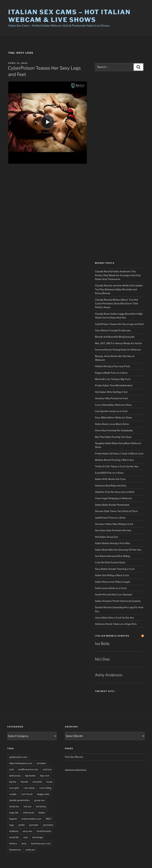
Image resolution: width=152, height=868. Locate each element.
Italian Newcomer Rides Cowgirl (112, 582)
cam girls (14, 788)
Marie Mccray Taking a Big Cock (113, 379)
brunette (37, 782)
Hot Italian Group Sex (107, 537)
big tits (13, 782)
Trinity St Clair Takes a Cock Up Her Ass (117, 466)
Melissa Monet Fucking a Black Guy (114, 460)
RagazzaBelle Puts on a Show (111, 373)
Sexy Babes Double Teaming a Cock (115, 569)
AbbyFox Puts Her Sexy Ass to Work (115, 492)
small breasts (44, 831)
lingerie (13, 819)
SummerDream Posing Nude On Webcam (118, 350)
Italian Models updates (112, 636)
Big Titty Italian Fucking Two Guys (113, 437)
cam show (29, 788)
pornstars (48, 825)
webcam (30, 850)
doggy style (43, 794)
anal (11, 769)
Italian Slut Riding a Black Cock (112, 575)
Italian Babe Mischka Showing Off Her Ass (118, 550)
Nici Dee (102, 659)
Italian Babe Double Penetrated (112, 505)
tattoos (13, 843)
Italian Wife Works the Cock (110, 479)
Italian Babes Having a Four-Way (113, 543)
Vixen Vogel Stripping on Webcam (114, 498)
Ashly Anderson (109, 675)
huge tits (14, 813)
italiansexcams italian (72, 770)
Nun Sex (83, 770)
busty (50, 782)
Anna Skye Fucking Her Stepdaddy (114, 430)
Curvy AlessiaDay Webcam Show (113, 405)
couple (13, 794)
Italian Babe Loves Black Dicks (112, 424)
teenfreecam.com (41, 843)
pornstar (34, 825)
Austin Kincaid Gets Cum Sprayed (113, 594)
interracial (29, 813)
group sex (40, 800)
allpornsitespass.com (21, 763)
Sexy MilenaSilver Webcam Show (113, 417)
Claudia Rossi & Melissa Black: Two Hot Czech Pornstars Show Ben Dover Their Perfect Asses (117, 304)
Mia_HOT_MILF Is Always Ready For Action (118, 343)
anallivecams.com (28, 769)
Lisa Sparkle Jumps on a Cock (111, 411)
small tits (14, 837)
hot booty (41, 806)
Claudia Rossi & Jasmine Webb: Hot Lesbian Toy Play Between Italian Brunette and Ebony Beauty (119, 289)
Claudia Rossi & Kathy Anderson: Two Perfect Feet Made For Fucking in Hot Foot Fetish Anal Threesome (118, 275)
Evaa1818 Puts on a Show (109, 473)
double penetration (19, 800)
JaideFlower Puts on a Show (110, 518)
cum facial (27, 794)
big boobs (30, 775)
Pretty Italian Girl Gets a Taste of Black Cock (119, 453)
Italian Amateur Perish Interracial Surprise (118, 601)
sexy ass (27, 831)
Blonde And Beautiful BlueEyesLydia (115, 337)
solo (26, 837)
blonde (24, 782)
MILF (49, 819)
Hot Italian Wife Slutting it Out (111, 392)
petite (22, 825)
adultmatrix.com (18, 757)
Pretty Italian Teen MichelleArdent (114, 385)
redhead (14, 831)
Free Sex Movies (74, 757)
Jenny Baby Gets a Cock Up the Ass (114, 618)
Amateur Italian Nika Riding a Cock (114, 524)
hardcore (14, 806)
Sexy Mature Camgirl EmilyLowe (113, 330)
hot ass (27, 806)
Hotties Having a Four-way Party (112, 366)
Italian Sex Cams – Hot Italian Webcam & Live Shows (69, 16)
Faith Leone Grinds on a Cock (111, 588)
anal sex (47, 769)
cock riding (45, 788)
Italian (42, 813)
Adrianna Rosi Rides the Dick (111, 486)
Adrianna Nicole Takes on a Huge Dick (116, 624)
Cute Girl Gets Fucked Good (110, 562)
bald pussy (15, 775)
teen (24, 843)
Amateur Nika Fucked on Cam (112, 398)
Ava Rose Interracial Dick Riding (112, 556)
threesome (15, 850)
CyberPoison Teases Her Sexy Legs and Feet (119, 324)
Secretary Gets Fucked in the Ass (113, 530)
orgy (12, 825)
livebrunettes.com (31, 819)
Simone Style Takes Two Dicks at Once (116, 511)
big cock (45, 775)
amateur (41, 763)
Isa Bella (102, 644)
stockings (38, 837)
